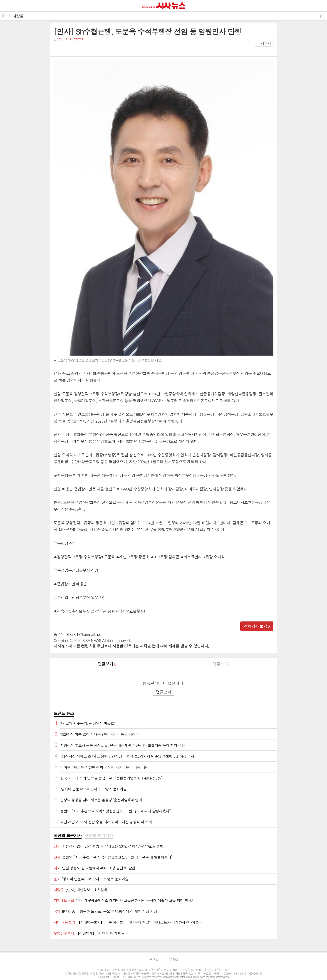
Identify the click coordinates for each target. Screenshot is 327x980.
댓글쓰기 (220, 664)
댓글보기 (107, 664)
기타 (85, 48)
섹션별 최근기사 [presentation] (68, 836)
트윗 (67, 48)
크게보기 (264, 43)
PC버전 (173, 959)
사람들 (18, 16)
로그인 (154, 959)
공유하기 (322, 16)
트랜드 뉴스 (64, 713)
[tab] (68, 836)
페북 (58, 48)
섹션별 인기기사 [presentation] (99, 836)
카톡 (76, 48)
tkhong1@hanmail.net (83, 634)
